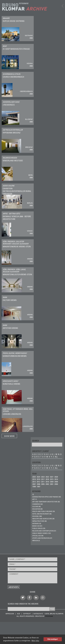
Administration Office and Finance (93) (47, 497)
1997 (38, 487)
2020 (56, 477)
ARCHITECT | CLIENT (40, 451)
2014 (56, 479)
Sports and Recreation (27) (42, 538)
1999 (34, 487)
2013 (34, 482)
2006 (38, 484)
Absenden (14, 587)
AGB (19, 614)
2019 (34, 479)
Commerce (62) (37, 504)
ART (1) (35, 499)
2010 (47, 482)
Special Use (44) (38, 536)
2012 (38, 482)
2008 (56, 482)
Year (34, 474)
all (56, 457)
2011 (43, 482)
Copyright (27, 614)
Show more (9, 436)
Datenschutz (38, 614)
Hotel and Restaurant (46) (42, 514)
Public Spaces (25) (39, 528)
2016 (47, 479)
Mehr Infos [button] (35, 641)
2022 (47, 477)
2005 (43, 484)
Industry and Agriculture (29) (43, 519)
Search (36, 441)
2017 (43, 479)
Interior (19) (37, 524)
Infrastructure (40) (39, 521)
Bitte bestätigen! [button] (53, 639)
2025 (34, 477)
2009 (52, 482)
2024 (38, 477)
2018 (38, 479)
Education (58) (37, 509)
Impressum (10, 614)
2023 (43, 477)
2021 (52, 477)
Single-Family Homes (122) (42, 533)
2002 (47, 484)
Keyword (36, 491)
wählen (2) (36, 541)
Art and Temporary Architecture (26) (46, 502)
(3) (33, 494)
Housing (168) (37, 516)
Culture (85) (36, 507)
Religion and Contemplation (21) (44, 531)
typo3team (49, 616)
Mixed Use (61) (37, 526)
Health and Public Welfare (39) (43, 511)
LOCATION (36, 462)
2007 (34, 484)
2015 (52, 479)
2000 (56, 484)
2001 (52, 484)
